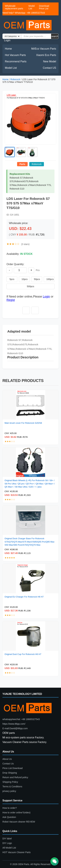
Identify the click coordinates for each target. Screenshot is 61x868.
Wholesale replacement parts (14, 7)
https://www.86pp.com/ (14, 724)
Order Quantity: (15, 264)
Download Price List (44, 7)
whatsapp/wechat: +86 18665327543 (21, 719)
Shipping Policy (10, 782)
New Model (50, 61)
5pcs (12, 279)
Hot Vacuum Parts (15, 55)
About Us (7, 759)
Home (8, 49)
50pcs (37, 279)
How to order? (10, 808)
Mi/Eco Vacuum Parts (44, 49)
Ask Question (9, 817)
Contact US (49, 68)
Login (7, 40)
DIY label (7, 839)
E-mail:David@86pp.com (15, 728)
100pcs (50, 279)
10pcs (24, 279)
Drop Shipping (10, 773)
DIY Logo (7, 843)
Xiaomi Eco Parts (46, 55)
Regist (11, 300)
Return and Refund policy (15, 777)
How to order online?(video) (16, 813)
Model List (32, 7)
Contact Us (8, 764)
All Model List (9, 848)
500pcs (30, 286)
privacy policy (9, 791)
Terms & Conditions (12, 787)
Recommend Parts (16, 61)
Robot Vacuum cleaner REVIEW (19, 822)
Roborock (15, 79)
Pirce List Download (13, 768)
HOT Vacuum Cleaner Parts (17, 852)
